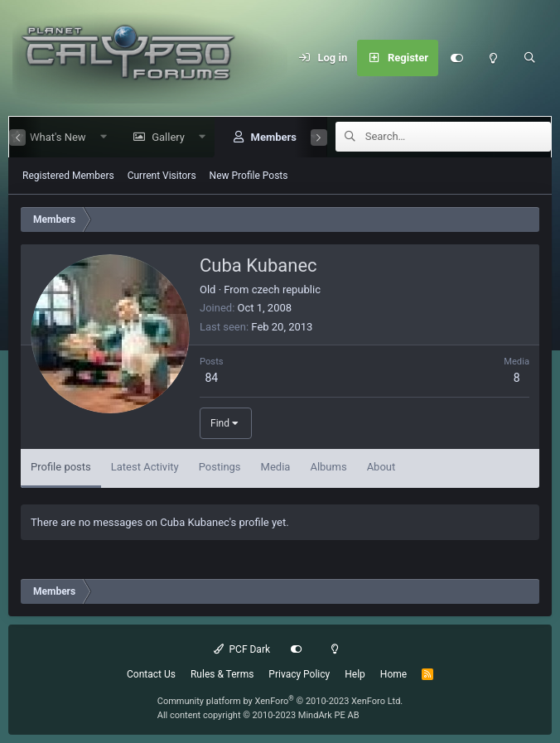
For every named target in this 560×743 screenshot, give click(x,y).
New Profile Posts (249, 176)
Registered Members (68, 176)
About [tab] (381, 467)
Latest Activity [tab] (145, 467)
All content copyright (258, 715)
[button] (97, 137)
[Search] (529, 58)
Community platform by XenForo (280, 701)
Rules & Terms (222, 674)
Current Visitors (162, 176)
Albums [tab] (328, 467)
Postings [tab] (220, 467)
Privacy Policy (299, 674)
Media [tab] (276, 467)
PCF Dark (242, 649)
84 (211, 378)
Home (393, 674)
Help (355, 674)
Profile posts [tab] (61, 467)
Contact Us (151, 674)
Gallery (162, 137)
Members (266, 137)
